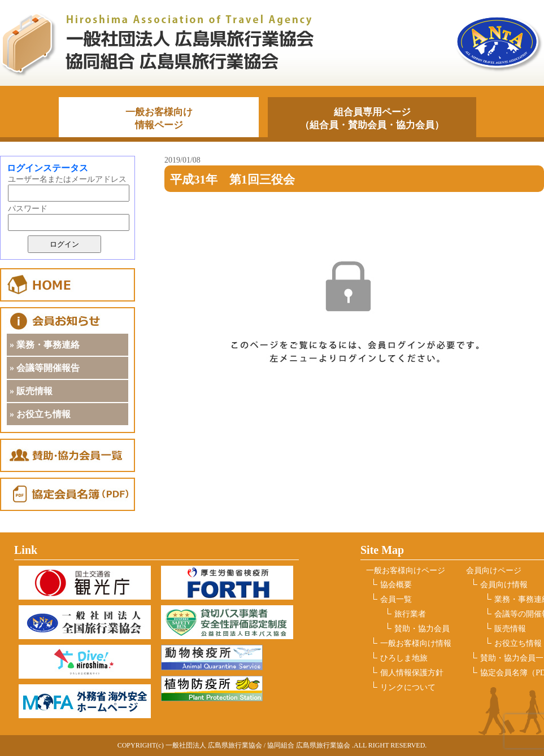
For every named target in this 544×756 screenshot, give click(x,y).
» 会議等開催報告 (45, 368)
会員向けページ (494, 571)
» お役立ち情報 (40, 414)
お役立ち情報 (518, 643)
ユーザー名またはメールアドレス (67, 179)
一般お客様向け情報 (416, 643)
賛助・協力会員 (422, 629)
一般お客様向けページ (406, 571)
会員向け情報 (504, 585)
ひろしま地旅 (404, 658)
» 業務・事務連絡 (45, 345)
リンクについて (408, 687)
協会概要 (396, 585)
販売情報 (510, 629)
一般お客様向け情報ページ (159, 119)
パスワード (28, 209)
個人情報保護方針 (412, 673)
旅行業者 (410, 614)
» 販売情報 (31, 391)
